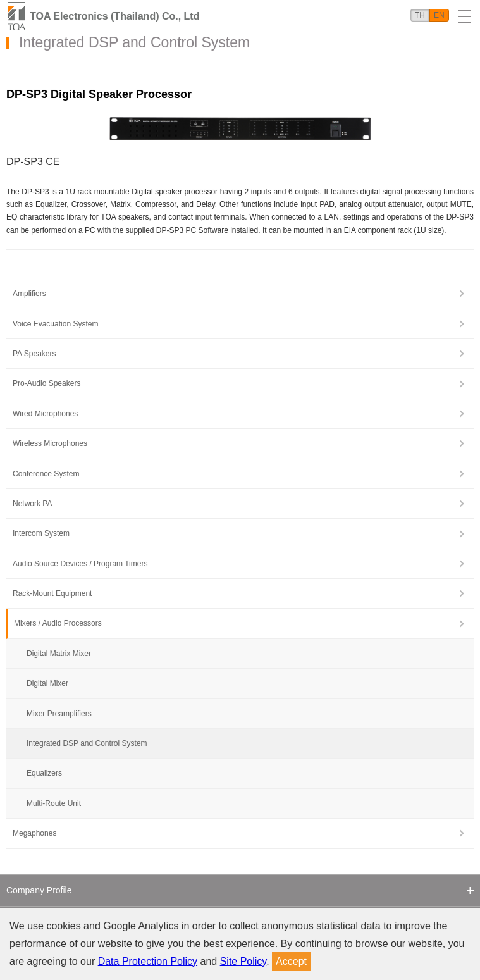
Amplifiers (29, 294)
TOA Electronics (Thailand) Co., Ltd (114, 16)
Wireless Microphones (50, 443)
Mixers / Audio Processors (58, 623)
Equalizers (44, 773)
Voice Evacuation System (55, 324)
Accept (291, 961)
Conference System (46, 474)
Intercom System (41, 533)
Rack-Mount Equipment (52, 593)
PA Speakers (34, 354)
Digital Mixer (47, 683)
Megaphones (34, 833)
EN (439, 15)
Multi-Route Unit (54, 803)
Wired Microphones (45, 414)
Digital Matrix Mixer (59, 654)
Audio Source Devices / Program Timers (80, 564)
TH (420, 15)
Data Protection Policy (148, 961)
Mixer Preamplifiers (59, 714)
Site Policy (243, 961)
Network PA (32, 504)
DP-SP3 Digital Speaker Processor (99, 94)
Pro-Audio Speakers (46, 383)
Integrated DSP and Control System (87, 743)
